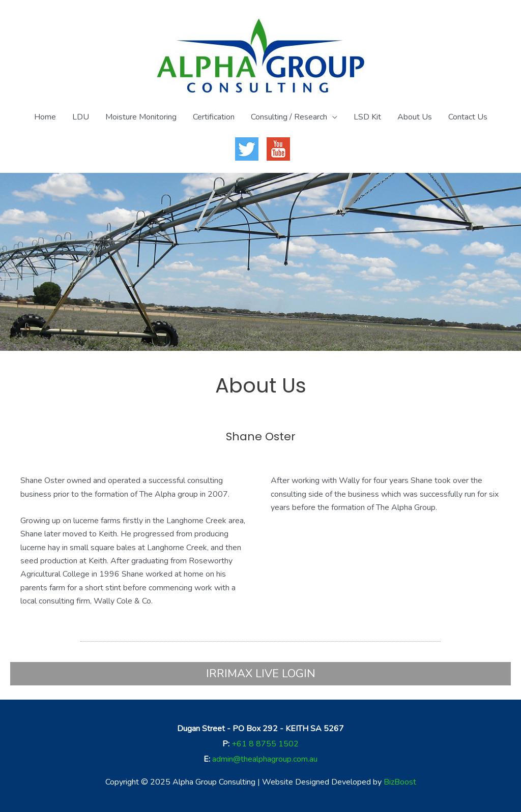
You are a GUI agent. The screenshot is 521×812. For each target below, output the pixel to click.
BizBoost (400, 782)
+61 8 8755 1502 (265, 744)
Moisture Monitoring (141, 117)
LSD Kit (367, 117)
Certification (214, 117)
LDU (81, 117)
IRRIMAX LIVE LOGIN (261, 674)
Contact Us (468, 117)
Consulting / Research (289, 117)
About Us (415, 117)
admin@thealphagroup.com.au (265, 759)
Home (45, 117)
